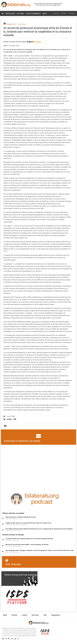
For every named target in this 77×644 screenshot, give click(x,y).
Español (64, 13)
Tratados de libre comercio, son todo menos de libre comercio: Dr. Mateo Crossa (28, 523)
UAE (15, 419)
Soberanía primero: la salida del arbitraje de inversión (21, 517)
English (56, 13)
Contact (25, 615)
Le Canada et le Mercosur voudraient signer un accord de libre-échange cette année (29, 539)
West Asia (22, 24)
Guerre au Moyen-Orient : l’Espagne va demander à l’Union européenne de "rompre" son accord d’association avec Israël (39, 550)
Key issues (20, 14)
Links (45, 615)
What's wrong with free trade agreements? (26, 575)
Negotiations (10, 14)
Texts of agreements (33, 14)
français (72, 13)
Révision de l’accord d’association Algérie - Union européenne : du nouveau (27, 545)
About (45, 14)
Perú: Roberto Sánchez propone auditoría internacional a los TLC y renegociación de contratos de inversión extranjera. (39, 529)
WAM (13, 416)
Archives (14, 615)
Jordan (9, 419)
